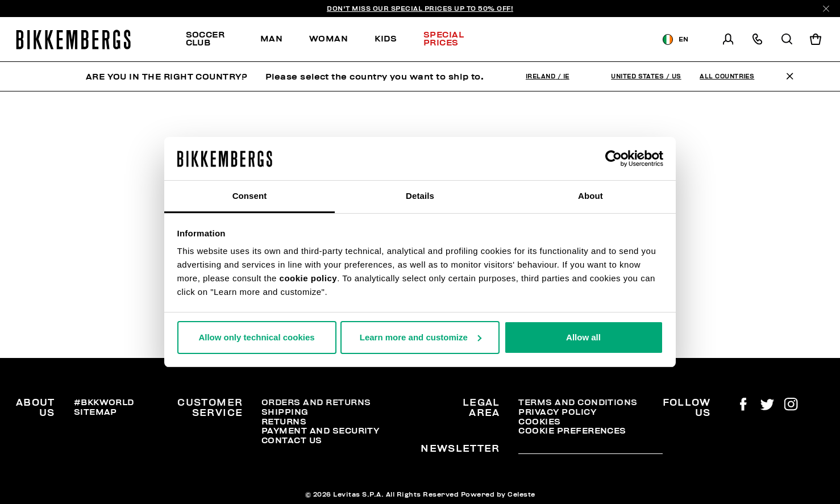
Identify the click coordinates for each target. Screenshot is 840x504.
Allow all (583, 337)
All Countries (727, 76)
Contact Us (292, 440)
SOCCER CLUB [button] (205, 38)
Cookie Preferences (572, 431)
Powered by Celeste (498, 494)
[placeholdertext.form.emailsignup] (590, 450)
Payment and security (320, 431)
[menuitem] (217, 39)
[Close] (826, 9)
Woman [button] (328, 39)
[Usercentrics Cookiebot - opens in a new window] (614, 159)
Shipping (285, 412)
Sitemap (95, 412)
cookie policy (309, 278)
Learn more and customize (421, 337)
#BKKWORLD (104, 402)
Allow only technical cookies (256, 337)
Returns (284, 422)
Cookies (539, 422)
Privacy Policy (557, 412)
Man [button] (271, 39)
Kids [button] (386, 39)
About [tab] (591, 196)
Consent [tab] (250, 196)
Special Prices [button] (444, 38)
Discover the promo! (573, 39)
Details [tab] (420, 196)
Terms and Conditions (578, 402)
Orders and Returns (316, 402)
